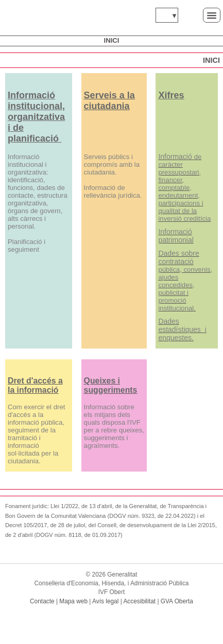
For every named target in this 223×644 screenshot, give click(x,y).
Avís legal (105, 601)
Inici (111, 40)
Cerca (190, 15)
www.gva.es (27, 15)
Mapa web (73, 601)
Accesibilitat (139, 601)
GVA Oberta (177, 601)
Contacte (42, 601)
